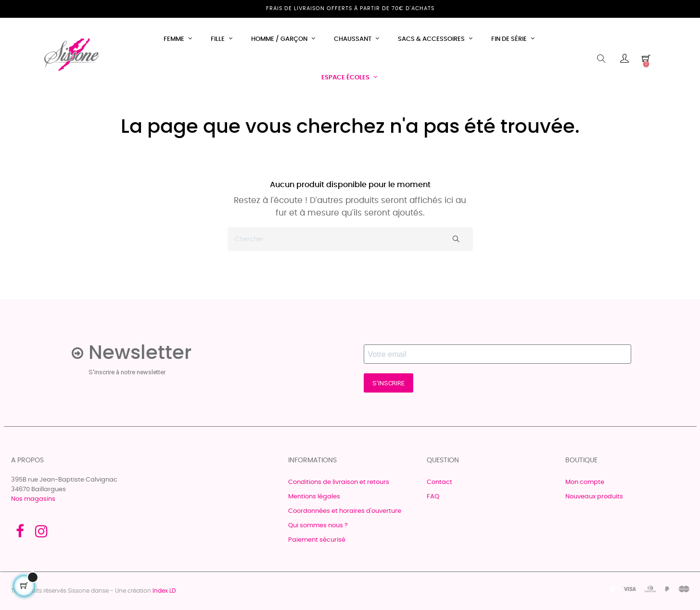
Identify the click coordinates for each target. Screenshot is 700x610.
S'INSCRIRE (388, 383)
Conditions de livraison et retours (339, 482)
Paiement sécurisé (317, 540)
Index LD (164, 591)
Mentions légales (314, 497)
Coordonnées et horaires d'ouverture (345, 511)
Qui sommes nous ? (318, 526)
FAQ (433, 497)
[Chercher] (350, 239)
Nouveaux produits (594, 497)
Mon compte (585, 482)
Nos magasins (33, 499)
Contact (439, 482)
